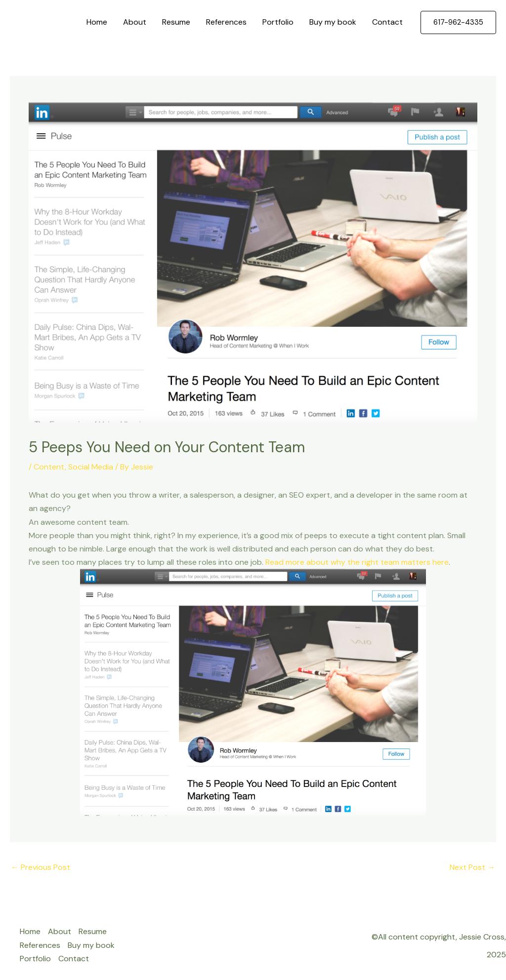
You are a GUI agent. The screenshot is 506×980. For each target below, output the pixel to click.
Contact (387, 22)
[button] (458, 22)
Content (49, 467)
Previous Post (41, 867)
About (135, 22)
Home (97, 22)
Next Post (472, 867)
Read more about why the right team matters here (357, 562)
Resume (176, 22)
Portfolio (278, 22)
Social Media (91, 467)
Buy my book (333, 22)
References (226, 22)
